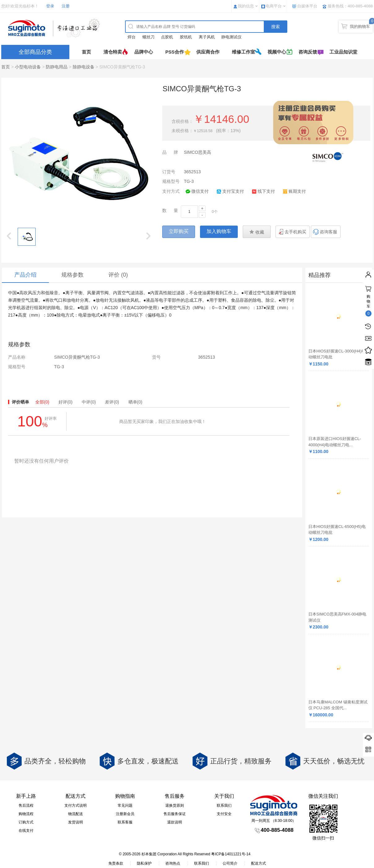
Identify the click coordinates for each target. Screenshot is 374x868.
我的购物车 (360, 26)
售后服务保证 (175, 814)
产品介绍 (25, 275)
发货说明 (76, 822)
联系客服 (125, 822)
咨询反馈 (308, 52)
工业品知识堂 (343, 52)
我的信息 (246, 6)
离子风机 (207, 37)
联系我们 (224, 805)
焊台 (132, 37)
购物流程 (26, 814)
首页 (86, 52)
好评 (65, 402)
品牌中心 (144, 52)
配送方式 (259, 863)
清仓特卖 (113, 52)
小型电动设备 (28, 67)
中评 (89, 402)
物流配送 (76, 814)
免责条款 (116, 863)
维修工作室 (244, 52)
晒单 (135, 402)
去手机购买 (295, 232)
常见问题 (125, 805)
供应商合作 (208, 52)
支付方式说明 (76, 805)
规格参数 (72, 275)
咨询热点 (173, 863)
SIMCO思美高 (198, 152)
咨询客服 (328, 232)
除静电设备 (84, 67)
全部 (42, 402)
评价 (118, 275)
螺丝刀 (148, 37)
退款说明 (175, 822)
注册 (66, 6)
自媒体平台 (307, 6)
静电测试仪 (231, 37)
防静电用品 (57, 67)
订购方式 (26, 822)
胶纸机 (186, 37)
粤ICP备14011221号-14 (231, 854)
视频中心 (277, 52)
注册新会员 (125, 814)
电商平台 (274, 6)
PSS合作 (175, 52)
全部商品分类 (35, 52)
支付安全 (224, 814)
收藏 (257, 232)
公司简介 (230, 863)
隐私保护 (144, 863)
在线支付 (26, 831)
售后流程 (26, 805)
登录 (50, 6)
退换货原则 (175, 805)
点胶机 (167, 37)
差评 (112, 402)
